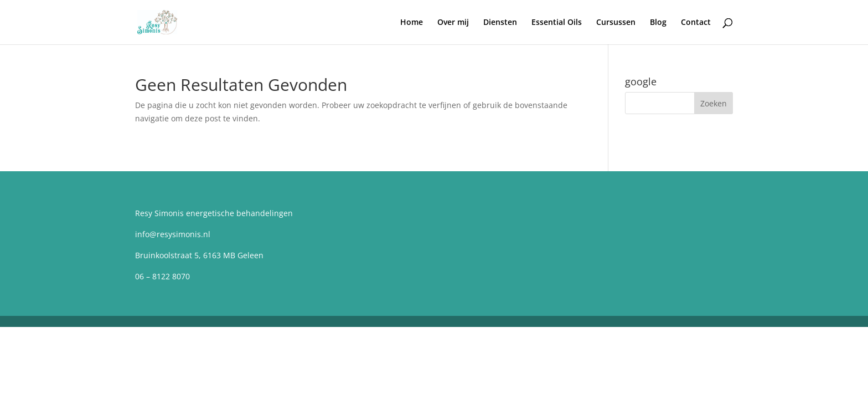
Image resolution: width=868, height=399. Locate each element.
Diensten (500, 23)
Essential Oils (557, 23)
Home (412, 23)
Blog (658, 23)
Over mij (453, 23)
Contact (696, 23)
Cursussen (616, 23)
